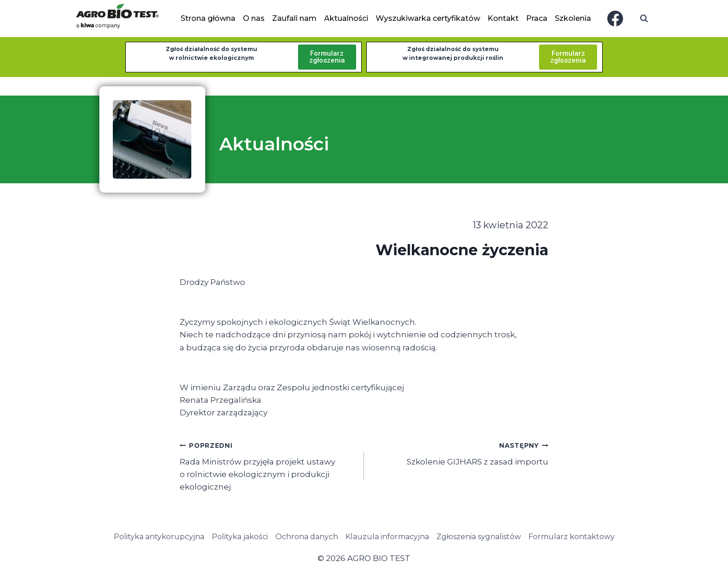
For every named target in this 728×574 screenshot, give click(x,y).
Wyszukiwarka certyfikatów (428, 18)
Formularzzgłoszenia (327, 57)
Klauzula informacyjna (387, 537)
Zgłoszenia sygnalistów (479, 537)
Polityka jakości (240, 537)
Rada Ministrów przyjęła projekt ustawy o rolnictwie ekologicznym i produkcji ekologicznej (268, 465)
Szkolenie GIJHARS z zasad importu (460, 453)
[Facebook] (615, 19)
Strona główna (208, 18)
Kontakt (503, 18)
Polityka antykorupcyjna (159, 537)
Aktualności (346, 18)
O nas (254, 18)
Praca (537, 18)
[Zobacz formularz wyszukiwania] (644, 19)
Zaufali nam (294, 18)
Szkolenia (573, 18)
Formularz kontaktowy (572, 537)
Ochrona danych (307, 537)
